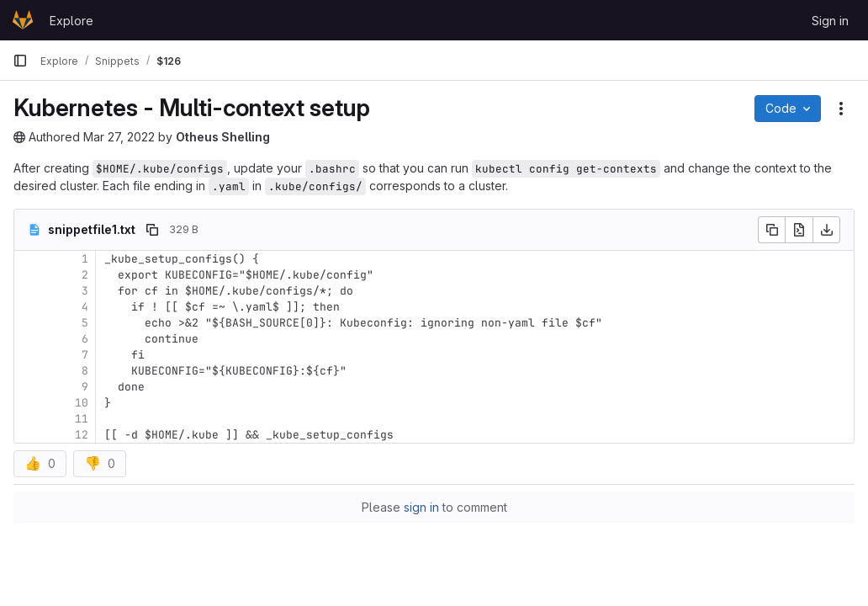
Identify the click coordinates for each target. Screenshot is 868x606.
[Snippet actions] (841, 109)
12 (82, 435)
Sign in (830, 21)
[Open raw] (799, 230)
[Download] (827, 230)
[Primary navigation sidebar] (20, 61)
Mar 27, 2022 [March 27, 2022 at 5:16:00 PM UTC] (119, 137)
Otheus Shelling (223, 137)
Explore (71, 21)
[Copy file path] (152, 230)
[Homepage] (23, 20)
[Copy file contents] (771, 230)
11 (82, 419)
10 (82, 403)
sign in (421, 507)
